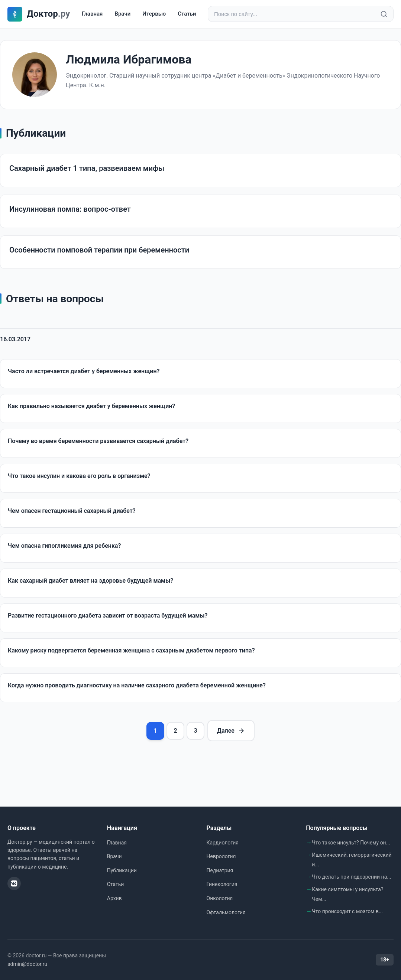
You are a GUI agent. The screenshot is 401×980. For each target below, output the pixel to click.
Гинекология (222, 884)
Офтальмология (226, 912)
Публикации (122, 870)
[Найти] (384, 14)
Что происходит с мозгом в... (347, 911)
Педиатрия (220, 870)
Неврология (221, 856)
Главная (92, 14)
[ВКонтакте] (14, 883)
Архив (114, 898)
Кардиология (223, 843)
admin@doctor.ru (27, 964)
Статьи (187, 14)
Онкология (220, 898)
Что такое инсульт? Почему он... (351, 843)
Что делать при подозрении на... (351, 877)
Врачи (122, 14)
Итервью (154, 14)
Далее (231, 731)
